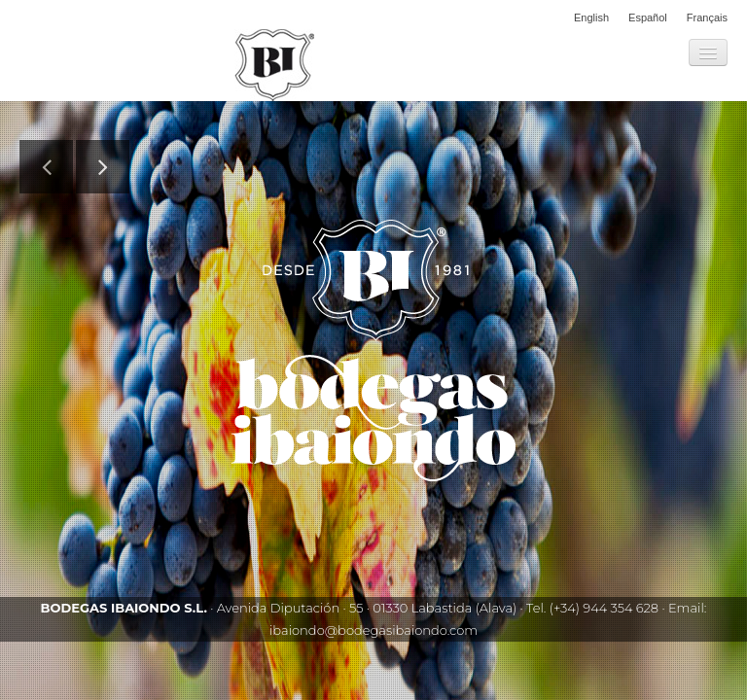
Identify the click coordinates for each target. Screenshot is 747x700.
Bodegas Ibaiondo (274, 65)
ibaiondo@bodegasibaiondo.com (373, 630)
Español (648, 17)
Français (707, 17)
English (591, 17)
